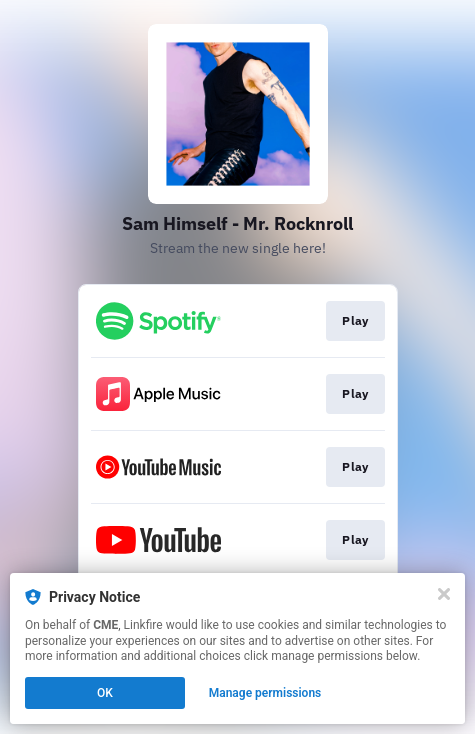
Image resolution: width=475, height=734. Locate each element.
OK (105, 693)
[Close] (444, 594)
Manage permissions (265, 693)
